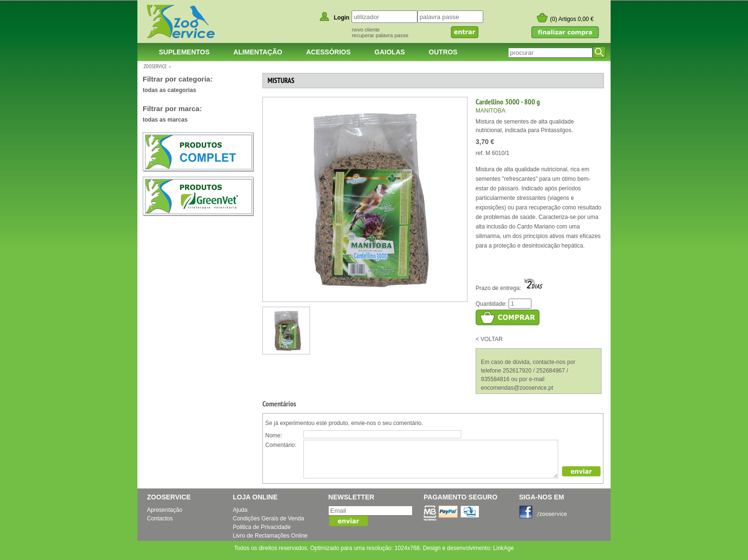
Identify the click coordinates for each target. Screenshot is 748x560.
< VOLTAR (489, 339)
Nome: (274, 436)
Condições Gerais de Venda (268, 519)
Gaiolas (390, 52)
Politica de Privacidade (262, 527)
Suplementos (184, 52)
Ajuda (240, 510)
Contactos (160, 519)
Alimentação (258, 52)
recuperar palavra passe (380, 35)
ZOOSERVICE (155, 66)
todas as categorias (169, 90)
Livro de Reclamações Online (270, 536)
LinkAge (504, 548)
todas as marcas (165, 120)
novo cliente (366, 30)
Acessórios (328, 52)
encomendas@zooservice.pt (517, 388)
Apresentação (165, 510)
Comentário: (281, 445)
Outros (443, 52)
